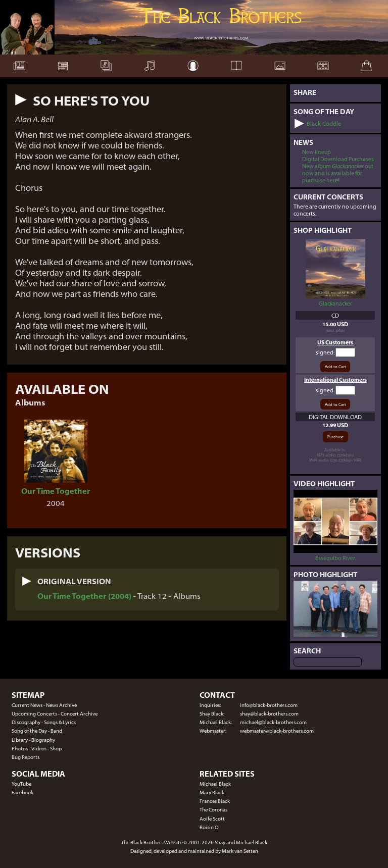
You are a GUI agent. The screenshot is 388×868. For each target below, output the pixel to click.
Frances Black (215, 801)
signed (325, 352)
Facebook (22, 793)
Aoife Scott (212, 819)
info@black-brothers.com (269, 705)
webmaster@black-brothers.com (277, 731)
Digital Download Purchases (338, 159)
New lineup (317, 152)
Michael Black (215, 784)
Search (307, 651)
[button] (21, 100)
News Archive (61, 705)
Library (20, 740)
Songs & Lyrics (60, 722)
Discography (26, 722)
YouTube (21, 784)
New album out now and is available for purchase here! (338, 173)
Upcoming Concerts (34, 714)
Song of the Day (29, 731)
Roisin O (209, 827)
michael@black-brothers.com (273, 722)
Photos (20, 749)
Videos (39, 749)
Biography (43, 740)
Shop (56, 749)
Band (56, 731)
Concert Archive (79, 714)
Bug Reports (26, 757)
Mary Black (212, 793)
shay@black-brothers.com (269, 714)
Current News (27, 705)
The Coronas (213, 810)
